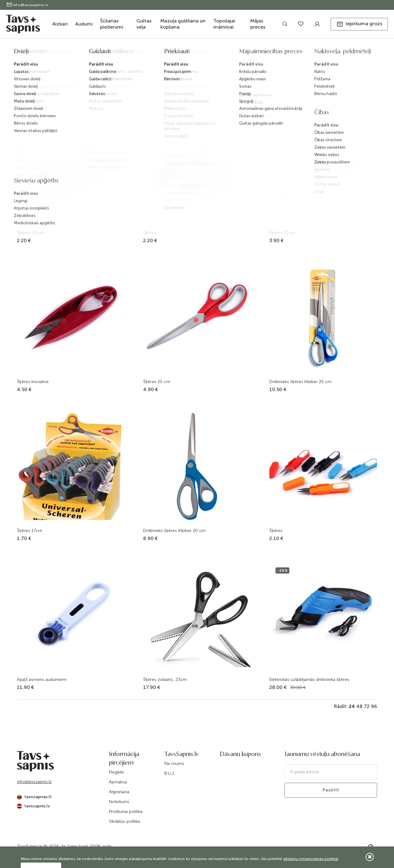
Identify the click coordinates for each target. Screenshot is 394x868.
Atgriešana (119, 792)
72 (367, 706)
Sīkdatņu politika (125, 821)
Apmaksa (118, 782)
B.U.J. (170, 773)
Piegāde (117, 772)
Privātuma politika (126, 812)
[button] (359, 24)
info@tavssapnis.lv (27, 5)
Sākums (142, 53)
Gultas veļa (144, 24)
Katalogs (161, 53)
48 (359, 706)
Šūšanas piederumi (112, 24)
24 (352, 706)
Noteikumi (119, 802)
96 (374, 706)
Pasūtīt (331, 790)
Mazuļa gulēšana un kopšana (183, 24)
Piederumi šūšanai (227, 53)
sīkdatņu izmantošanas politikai (311, 859)
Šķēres (253, 53)
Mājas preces (258, 24)
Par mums (174, 764)
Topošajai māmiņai (224, 24)
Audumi (84, 24)
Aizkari (60, 24)
